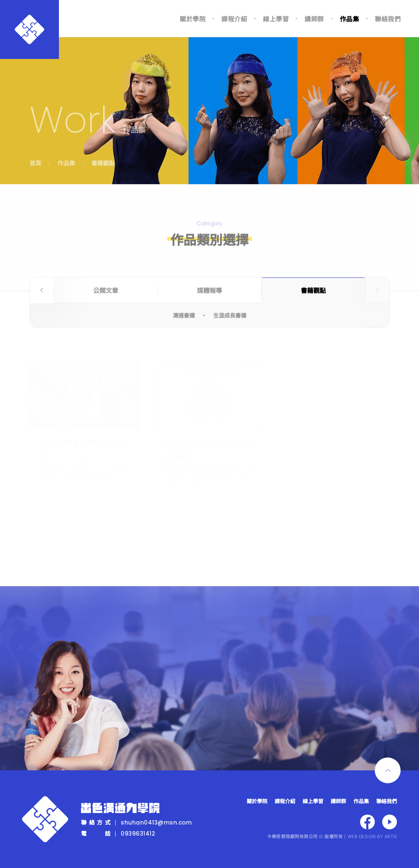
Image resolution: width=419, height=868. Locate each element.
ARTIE (391, 836)
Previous (42, 290)
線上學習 (276, 19)
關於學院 (193, 19)
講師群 (314, 19)
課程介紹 (234, 19)
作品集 (350, 19)
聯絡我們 (388, 19)
